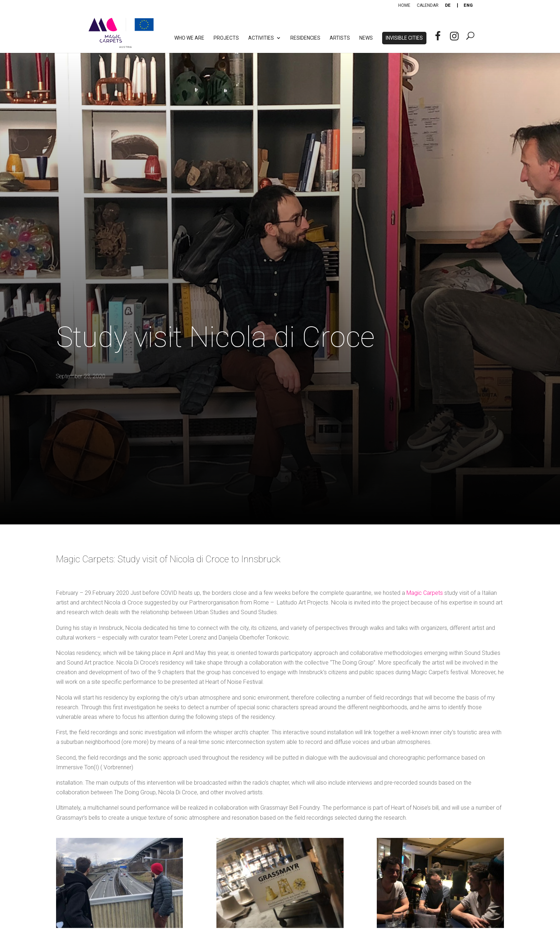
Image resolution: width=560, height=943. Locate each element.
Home (404, 5)
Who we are (189, 38)
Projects (226, 38)
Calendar (428, 5)
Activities (261, 38)
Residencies (305, 38)
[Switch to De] (448, 5)
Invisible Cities (404, 38)
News (366, 38)
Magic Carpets (425, 593)
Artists (340, 38)
